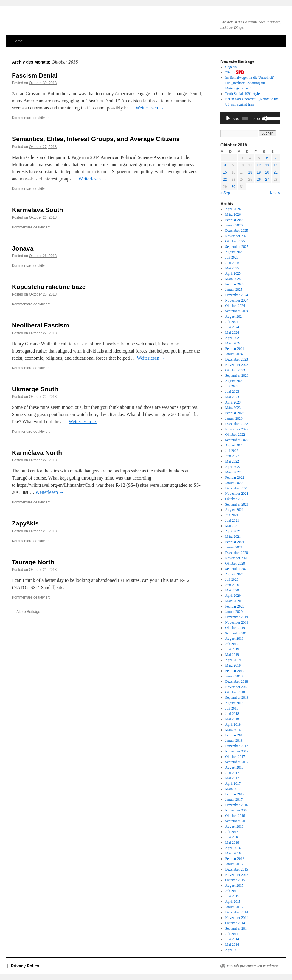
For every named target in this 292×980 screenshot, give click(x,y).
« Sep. (226, 193)
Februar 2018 (235, 735)
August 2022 (234, 445)
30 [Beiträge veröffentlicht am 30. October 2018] (233, 187)
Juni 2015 (232, 896)
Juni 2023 (232, 392)
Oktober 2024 (235, 306)
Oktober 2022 (235, 435)
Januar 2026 (234, 225)
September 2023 (237, 375)
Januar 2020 (234, 612)
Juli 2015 (232, 891)
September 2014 (237, 928)
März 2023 (233, 408)
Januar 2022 (234, 483)
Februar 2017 (235, 794)
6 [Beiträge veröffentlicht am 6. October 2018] (267, 158)
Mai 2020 (232, 590)
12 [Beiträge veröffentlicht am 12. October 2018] (259, 165)
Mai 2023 (232, 397)
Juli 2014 (232, 934)
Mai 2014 (232, 945)
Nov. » (275, 193)
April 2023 (233, 402)
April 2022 (233, 467)
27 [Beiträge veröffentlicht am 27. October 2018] (267, 180)
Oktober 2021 (235, 499)
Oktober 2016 (235, 816)
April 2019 (233, 660)
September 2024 (237, 311)
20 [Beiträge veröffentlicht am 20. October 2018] (267, 172)
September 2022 (237, 440)
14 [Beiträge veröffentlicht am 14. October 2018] (276, 165)
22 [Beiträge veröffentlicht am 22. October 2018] (225, 180)
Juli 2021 (232, 515)
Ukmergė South (35, 389)
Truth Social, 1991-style (243, 94)
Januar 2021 (234, 547)
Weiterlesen (150, 108)
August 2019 (234, 639)
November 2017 (237, 751)
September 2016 (237, 821)
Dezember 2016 (237, 805)
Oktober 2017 (235, 757)
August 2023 (234, 381)
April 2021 (233, 531)
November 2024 (237, 300)
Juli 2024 (232, 322)
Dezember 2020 (237, 553)
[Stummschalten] (265, 118)
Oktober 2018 (235, 692)
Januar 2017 (234, 800)
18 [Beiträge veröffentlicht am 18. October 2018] (250, 172)
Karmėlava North (37, 453)
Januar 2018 (234, 741)
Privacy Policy (25, 966)
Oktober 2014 (235, 923)
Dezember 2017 (237, 746)
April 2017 (233, 783)
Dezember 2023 (237, 359)
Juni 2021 (232, 520)
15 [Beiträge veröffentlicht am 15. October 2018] (225, 172)
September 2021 (237, 504)
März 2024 (233, 343)
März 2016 (233, 853)
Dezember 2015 (237, 869)
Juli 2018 (232, 708)
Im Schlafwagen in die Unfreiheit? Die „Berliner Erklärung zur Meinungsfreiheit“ (250, 83)
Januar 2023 (234, 418)
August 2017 (234, 767)
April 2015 (233, 902)
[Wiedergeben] (228, 118)
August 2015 (234, 885)
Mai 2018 (232, 719)
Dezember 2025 (237, 231)
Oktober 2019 (235, 628)
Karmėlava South (38, 210)
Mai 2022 (232, 461)
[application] (250, 118)
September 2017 (237, 762)
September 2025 (237, 247)
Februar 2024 (235, 349)
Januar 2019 (234, 676)
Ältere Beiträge (26, 612)
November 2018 (237, 687)
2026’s (235, 72)
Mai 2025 (232, 268)
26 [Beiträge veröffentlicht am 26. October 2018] (259, 180)
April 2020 (233, 596)
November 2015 (237, 875)
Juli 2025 (232, 257)
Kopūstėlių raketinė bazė (49, 287)
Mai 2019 (232, 655)
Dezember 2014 (237, 912)
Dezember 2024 (237, 295)
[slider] (245, 118)
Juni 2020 (232, 585)
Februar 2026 (235, 220)
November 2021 (237, 494)
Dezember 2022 (237, 424)
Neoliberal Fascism (40, 325)
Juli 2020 (232, 579)
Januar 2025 (234, 290)
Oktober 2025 (235, 241)
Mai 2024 (232, 333)
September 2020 (237, 569)
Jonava (23, 248)
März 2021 (233, 537)
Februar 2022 (235, 477)
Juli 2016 (232, 832)
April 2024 (233, 338)
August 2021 (234, 510)
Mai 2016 (232, 843)
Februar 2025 (235, 284)
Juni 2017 (232, 773)
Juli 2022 (232, 451)
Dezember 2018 (237, 681)
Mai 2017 (232, 778)
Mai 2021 (232, 526)
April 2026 (233, 209)
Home (18, 41)
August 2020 (234, 574)
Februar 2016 (235, 859)
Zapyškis (25, 523)
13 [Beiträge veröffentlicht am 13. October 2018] (267, 165)
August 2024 (234, 316)
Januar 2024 (234, 354)
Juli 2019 (232, 644)
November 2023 (237, 365)
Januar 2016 (234, 864)
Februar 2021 (235, 542)
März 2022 (233, 472)
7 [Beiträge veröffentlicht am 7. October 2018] (276, 158)
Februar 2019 (235, 671)
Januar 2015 (234, 907)
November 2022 (237, 429)
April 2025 (233, 273)
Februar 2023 (235, 413)
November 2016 (237, 810)
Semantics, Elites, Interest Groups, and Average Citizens (96, 139)
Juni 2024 (232, 327)
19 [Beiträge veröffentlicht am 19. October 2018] (259, 172)
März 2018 (233, 730)
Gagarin (231, 67)
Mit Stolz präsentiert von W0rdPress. (253, 966)
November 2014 (237, 918)
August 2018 (234, 703)
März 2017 (233, 789)
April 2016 (233, 848)
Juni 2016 (232, 837)
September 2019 (237, 633)
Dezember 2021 (237, 488)
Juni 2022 (232, 456)
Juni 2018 (232, 714)
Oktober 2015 (235, 880)
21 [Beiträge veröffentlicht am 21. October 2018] (276, 172)
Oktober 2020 (235, 563)
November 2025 (237, 236)
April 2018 (233, 724)
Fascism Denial (35, 75)
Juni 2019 (232, 649)
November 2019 (237, 622)
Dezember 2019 (237, 617)
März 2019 (233, 665)
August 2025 (234, 252)
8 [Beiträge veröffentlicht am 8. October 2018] (225, 165)
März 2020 (233, 601)
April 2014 (233, 950)
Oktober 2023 (235, 370)
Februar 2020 (235, 606)
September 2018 (237, 698)
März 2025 (233, 279)
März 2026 (233, 214)
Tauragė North (33, 562)
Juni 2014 (232, 939)
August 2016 (234, 826)
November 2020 (237, 558)
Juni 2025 (232, 263)
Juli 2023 (232, 386)
